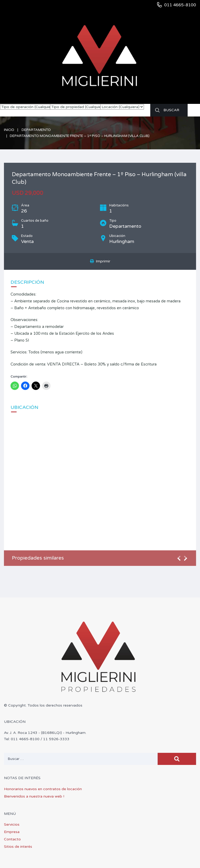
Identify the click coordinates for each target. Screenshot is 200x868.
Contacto (12, 839)
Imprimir (100, 261)
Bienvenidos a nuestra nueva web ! (34, 796)
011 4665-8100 (180, 5)
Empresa (12, 832)
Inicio (9, 130)
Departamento (36, 130)
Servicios (12, 824)
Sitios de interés (18, 847)
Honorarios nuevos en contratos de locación (43, 789)
